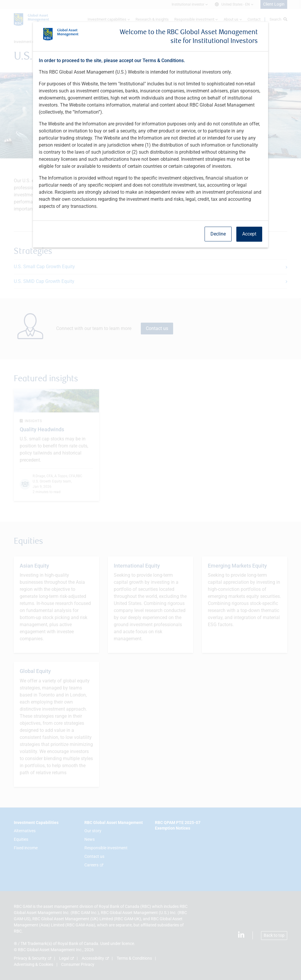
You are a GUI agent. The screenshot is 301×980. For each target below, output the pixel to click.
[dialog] (150, 490)
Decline (218, 234)
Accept (249, 234)
